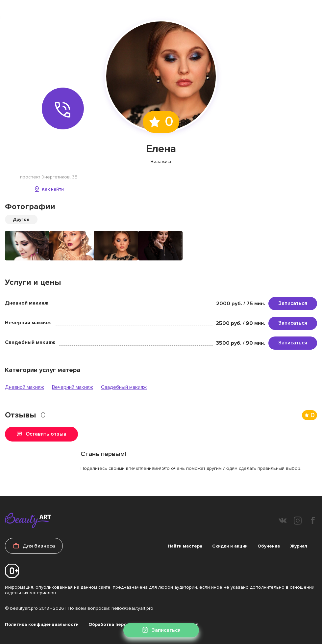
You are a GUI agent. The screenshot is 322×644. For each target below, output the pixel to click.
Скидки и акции (230, 546)
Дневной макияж (25, 387)
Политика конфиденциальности (42, 624)
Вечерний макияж (73, 387)
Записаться (293, 303)
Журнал (299, 546)
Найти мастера (185, 546)
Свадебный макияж (124, 387)
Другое (21, 219)
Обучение (269, 546)
